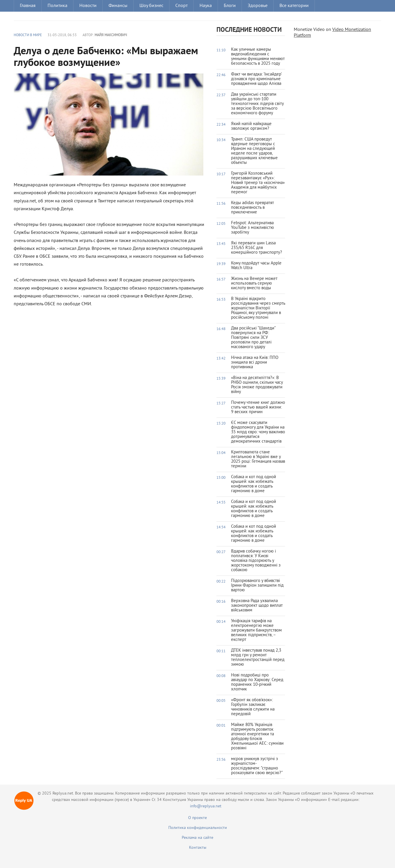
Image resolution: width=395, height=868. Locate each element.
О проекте (197, 818)
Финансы (118, 6)
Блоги (230, 6)
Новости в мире (28, 35)
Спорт (181, 6)
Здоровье (258, 6)
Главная (28, 6)
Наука (206, 6)
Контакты (198, 848)
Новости (88, 6)
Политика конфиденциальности (198, 828)
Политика (57, 6)
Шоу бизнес (151, 6)
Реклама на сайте (197, 838)
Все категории (294, 6)
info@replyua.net (206, 806)
